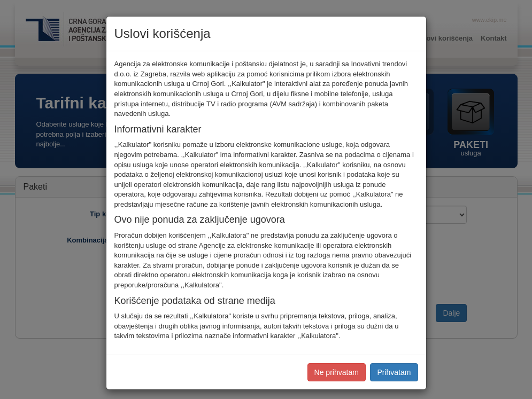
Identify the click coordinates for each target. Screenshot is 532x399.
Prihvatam (394, 372)
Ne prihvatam (337, 372)
